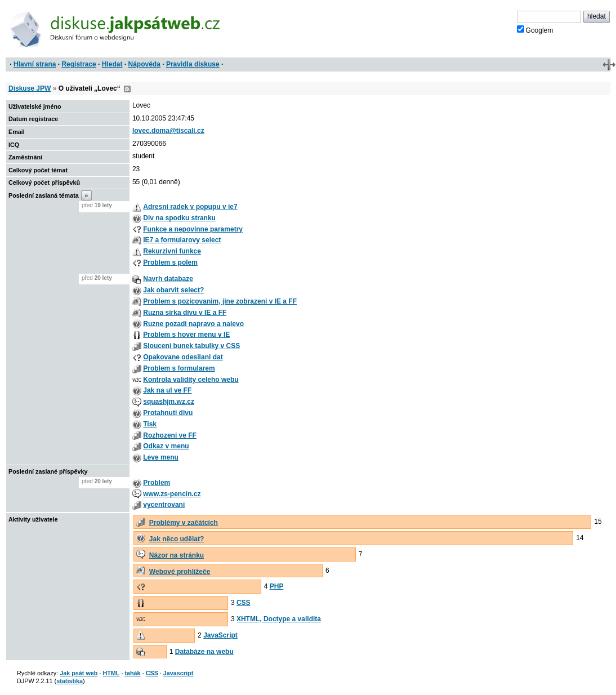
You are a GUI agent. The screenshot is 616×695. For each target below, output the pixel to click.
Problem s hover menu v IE (186, 335)
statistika (70, 681)
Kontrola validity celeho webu (191, 380)
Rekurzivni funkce (172, 251)
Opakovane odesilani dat (183, 357)
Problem (157, 483)
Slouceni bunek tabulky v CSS (191, 346)
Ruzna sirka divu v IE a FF (185, 313)
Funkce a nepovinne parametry (193, 229)
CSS (244, 603)
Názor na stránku (177, 555)
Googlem (535, 30)
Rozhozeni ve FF (170, 435)
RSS (127, 89)
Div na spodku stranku (179, 218)
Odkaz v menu (166, 446)
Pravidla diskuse (193, 64)
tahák (132, 673)
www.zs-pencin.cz (172, 494)
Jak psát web (79, 673)
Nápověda (144, 64)
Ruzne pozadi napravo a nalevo (193, 324)
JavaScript (220, 635)
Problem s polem (170, 262)
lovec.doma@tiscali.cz (168, 131)
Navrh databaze (168, 279)
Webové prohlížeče (180, 572)
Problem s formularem (179, 368)
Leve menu (161, 457)
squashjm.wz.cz (169, 402)
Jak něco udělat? (177, 539)
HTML (111, 673)
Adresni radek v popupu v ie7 (190, 207)
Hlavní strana (35, 64)
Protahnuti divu (168, 413)
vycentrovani (164, 505)
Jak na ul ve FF (167, 390)
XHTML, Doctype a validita (279, 619)
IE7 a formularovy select (182, 240)
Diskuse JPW (30, 88)
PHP (277, 586)
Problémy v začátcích (184, 523)
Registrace (79, 64)
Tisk (150, 424)
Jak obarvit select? (173, 290)
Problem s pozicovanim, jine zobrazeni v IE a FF (220, 301)
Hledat (112, 64)
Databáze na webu (204, 652)
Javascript (178, 673)
